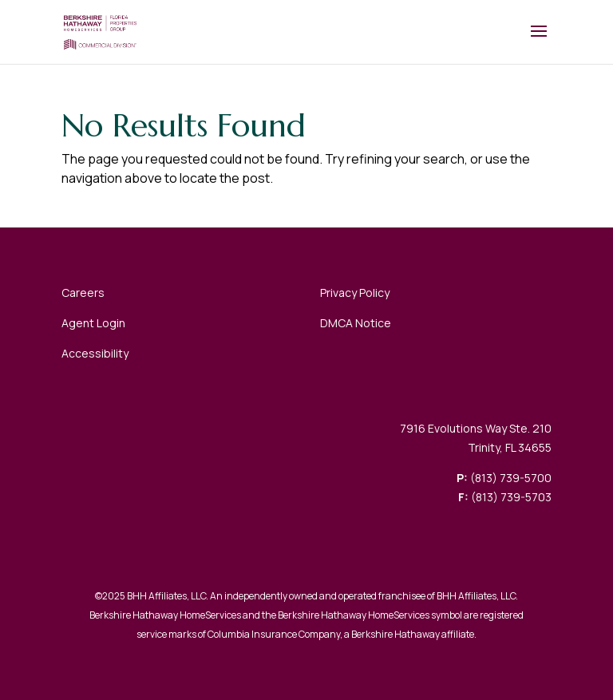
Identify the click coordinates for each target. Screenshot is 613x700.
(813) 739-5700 (511, 478)
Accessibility (95, 353)
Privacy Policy (355, 293)
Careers (83, 293)
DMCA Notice (356, 323)
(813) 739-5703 (511, 497)
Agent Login (93, 323)
